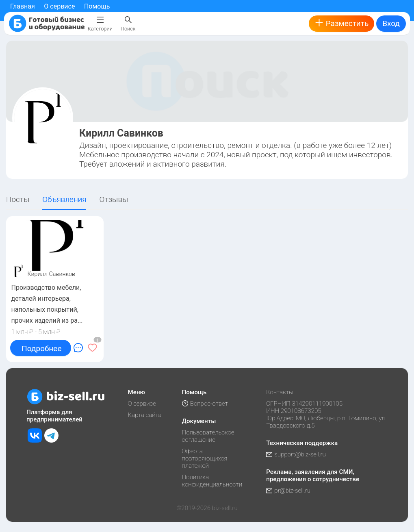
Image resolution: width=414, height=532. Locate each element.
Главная (23, 6)
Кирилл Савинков (52, 274)
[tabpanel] (207, 289)
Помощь (97, 6)
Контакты (280, 392)
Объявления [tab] (64, 199)
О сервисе (59, 6)
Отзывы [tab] (114, 199)
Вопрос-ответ (205, 404)
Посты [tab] (18, 199)
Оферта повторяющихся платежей (205, 458)
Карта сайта (144, 415)
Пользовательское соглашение (208, 436)
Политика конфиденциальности (212, 481)
